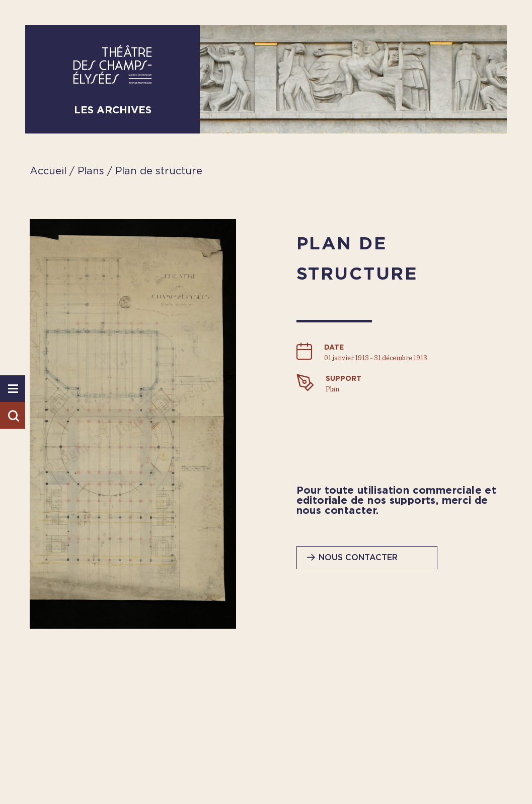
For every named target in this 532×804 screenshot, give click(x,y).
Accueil (48, 171)
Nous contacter (358, 558)
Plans (92, 171)
